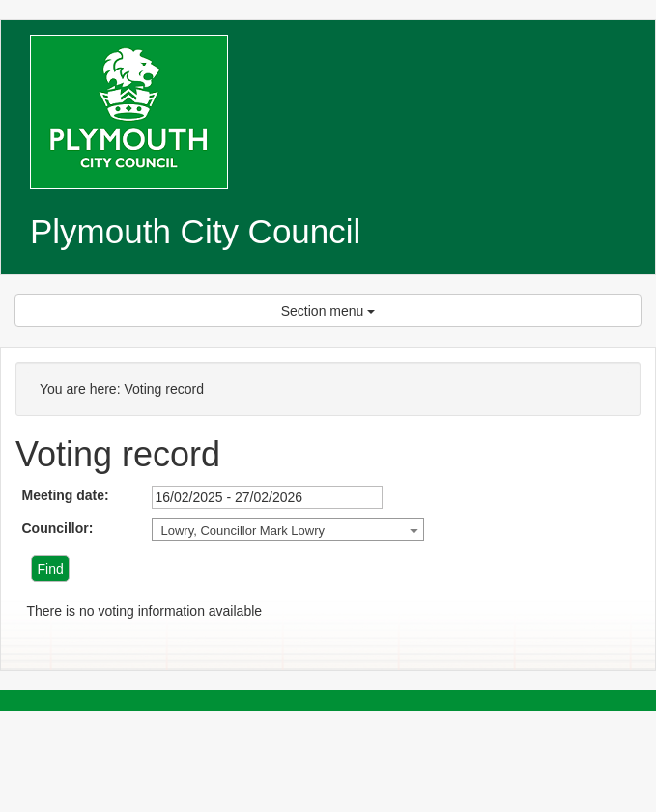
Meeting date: (65, 495)
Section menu (328, 311)
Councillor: (57, 528)
